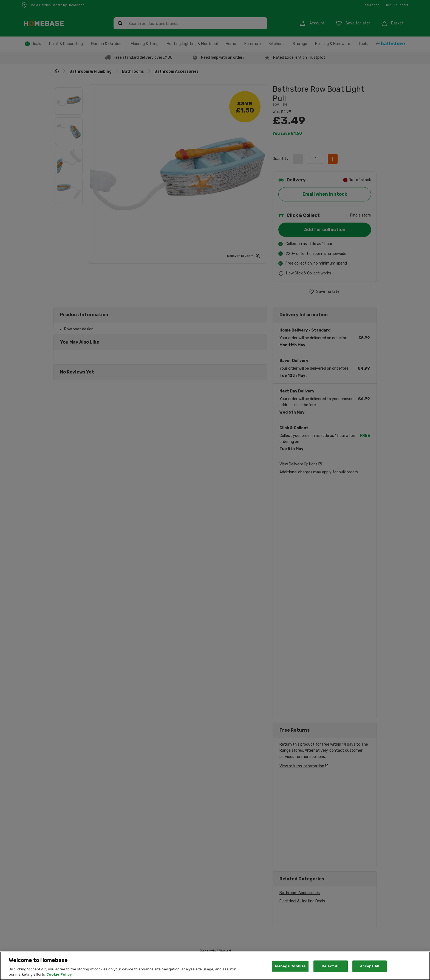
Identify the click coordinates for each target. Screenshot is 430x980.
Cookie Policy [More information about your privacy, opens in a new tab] (59, 974)
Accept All (370, 966)
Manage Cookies (290, 966)
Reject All (331, 966)
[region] (215, 966)
